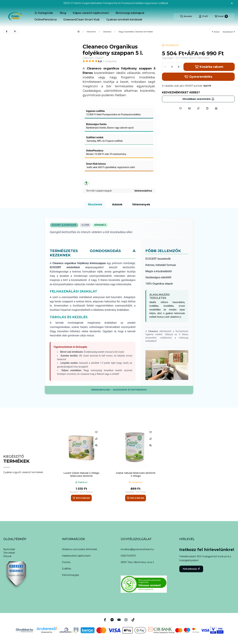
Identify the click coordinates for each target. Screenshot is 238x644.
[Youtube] (119, 620)
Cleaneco (107, 32)
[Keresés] (186, 16)
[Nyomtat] (216, 108)
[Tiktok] (133, 620)
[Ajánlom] (189, 108)
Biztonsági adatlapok (130, 13)
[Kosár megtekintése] (221, 16)
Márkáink (91, 32)
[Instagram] (126, 620)
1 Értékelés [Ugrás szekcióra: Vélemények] (110, 61)
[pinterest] (15, 32)
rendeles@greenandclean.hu (137, 549)
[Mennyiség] (172, 67)
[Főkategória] (79, 32)
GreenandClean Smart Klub (81, 20)
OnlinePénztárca (46, 20)
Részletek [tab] (95, 204)
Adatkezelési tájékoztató (76, 556)
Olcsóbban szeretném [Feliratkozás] (198, 99)
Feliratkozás (191, 569)
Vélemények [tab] (141, 204)
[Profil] (203, 16)
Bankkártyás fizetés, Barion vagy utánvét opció (110, 128)
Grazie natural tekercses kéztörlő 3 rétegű (136, 474)
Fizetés (66, 562)
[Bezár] (232, 3)
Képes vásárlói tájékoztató (91, 13)
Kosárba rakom (209, 67)
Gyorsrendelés (198, 77)
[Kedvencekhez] (180, 108)
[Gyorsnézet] (96, 445)
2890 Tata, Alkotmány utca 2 (137, 562)
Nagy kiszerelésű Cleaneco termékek (136, 32)
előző (216, 32)
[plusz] (179, 67)
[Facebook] (105, 620)
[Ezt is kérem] (81, 498)
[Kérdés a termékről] (207, 108)
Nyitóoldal (9, 549)
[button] (44, 13)
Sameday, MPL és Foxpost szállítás (104, 141)
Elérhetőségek (70, 575)
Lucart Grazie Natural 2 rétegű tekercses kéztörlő (81, 474)
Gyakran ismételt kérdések (124, 20)
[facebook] (7, 32)
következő (229, 32)
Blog (63, 13)
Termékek (9, 553)
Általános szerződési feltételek (79, 549)
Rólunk (7, 556)
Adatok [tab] (117, 204)
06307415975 (128, 556)
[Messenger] (112, 620)
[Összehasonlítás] (198, 108)
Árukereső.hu (47, 632)
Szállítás (67, 569)
